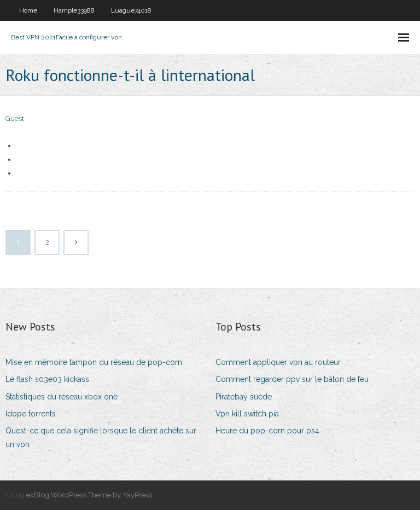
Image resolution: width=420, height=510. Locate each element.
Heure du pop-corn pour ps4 (267, 431)
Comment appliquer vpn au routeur (278, 362)
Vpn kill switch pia (247, 414)
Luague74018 (131, 10)
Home (28, 10)
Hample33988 (74, 10)
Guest (15, 118)
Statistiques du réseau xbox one (62, 397)
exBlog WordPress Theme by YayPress (89, 495)
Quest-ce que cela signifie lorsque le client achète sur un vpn (101, 437)
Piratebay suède (244, 397)
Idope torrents (31, 414)
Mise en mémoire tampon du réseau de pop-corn (94, 362)
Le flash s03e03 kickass (47, 379)
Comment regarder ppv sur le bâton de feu (292, 379)
